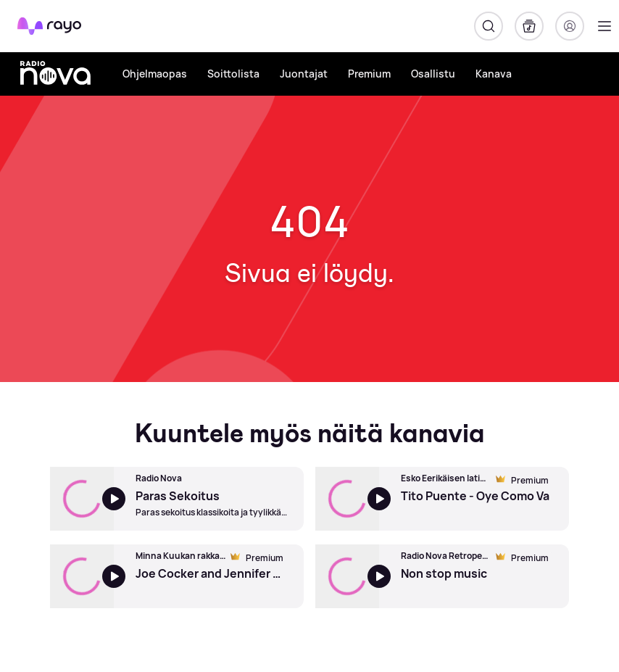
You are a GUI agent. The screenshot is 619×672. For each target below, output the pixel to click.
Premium (369, 74)
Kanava (494, 74)
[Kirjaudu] (570, 26)
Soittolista (233, 74)
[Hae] (489, 26)
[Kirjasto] (529, 26)
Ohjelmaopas (155, 74)
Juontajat (304, 74)
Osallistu (433, 74)
